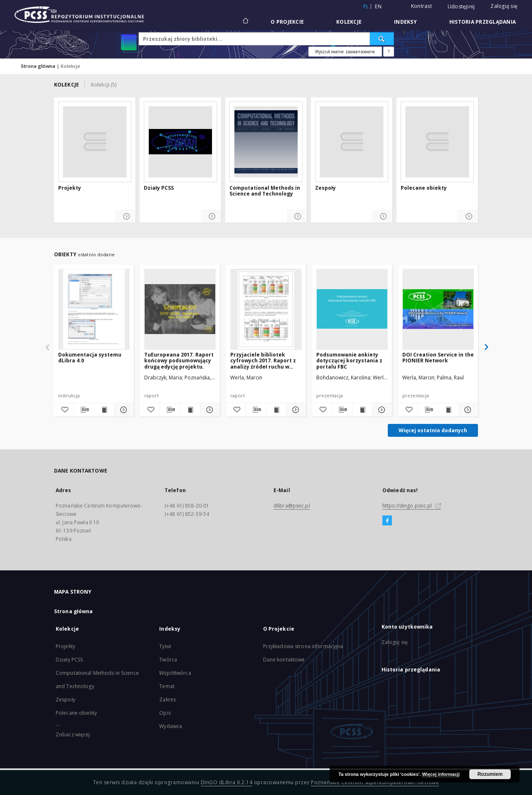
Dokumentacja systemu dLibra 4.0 (90, 358)
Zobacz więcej (73, 734)
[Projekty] (95, 142)
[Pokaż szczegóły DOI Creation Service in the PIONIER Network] (467, 410)
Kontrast (421, 6)
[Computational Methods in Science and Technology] (266, 142)
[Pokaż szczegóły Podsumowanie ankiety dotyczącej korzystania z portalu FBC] (381, 410)
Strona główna (38, 66)
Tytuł (165, 646)
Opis (165, 713)
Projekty (70, 188)
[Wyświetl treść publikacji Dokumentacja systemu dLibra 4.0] (104, 410)
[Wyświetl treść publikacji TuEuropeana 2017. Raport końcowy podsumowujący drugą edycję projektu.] (190, 410)
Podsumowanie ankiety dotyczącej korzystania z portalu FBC (349, 360)
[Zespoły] (352, 142)
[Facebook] (387, 521)
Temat (167, 686)
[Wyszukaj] (382, 39)
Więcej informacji (441, 774)
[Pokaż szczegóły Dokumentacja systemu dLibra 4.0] (123, 410)
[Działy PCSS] (180, 142)
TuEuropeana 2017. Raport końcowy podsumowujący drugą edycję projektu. (179, 360)
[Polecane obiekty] (437, 142)
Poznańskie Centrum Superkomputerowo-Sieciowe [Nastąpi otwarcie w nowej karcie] (375, 782)
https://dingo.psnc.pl (412, 506)
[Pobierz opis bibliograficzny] (84, 410)
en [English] (378, 6)
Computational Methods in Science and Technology (265, 191)
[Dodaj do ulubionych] (64, 410)
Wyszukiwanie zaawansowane (345, 52)
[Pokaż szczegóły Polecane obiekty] (468, 217)
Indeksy (405, 22)
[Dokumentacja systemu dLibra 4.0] (94, 309)
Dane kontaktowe (284, 660)
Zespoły (325, 188)
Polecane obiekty (424, 188)
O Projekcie (287, 22)
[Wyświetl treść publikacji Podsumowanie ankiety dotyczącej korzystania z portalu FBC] (362, 410)
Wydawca (171, 726)
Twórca (168, 660)
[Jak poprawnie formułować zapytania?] (389, 52)
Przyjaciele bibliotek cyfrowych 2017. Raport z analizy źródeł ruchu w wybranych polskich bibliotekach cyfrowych (263, 360)
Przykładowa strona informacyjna (303, 646)
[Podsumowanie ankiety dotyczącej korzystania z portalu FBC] (352, 309)
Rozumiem (490, 774)
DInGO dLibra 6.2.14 (227, 782)
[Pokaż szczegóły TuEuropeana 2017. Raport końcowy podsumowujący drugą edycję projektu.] (209, 410)
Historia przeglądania (483, 22)
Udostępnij (461, 7)
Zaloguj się (504, 6)
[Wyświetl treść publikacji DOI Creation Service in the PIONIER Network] (448, 410)
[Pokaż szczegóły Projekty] (126, 217)
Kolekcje (349, 22)
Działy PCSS (159, 188)
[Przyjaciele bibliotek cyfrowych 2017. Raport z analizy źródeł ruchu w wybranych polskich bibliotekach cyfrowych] (266, 309)
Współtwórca (175, 673)
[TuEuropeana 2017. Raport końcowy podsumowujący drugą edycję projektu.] (180, 309)
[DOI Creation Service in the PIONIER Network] (438, 309)
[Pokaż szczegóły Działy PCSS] (211, 217)
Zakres (167, 700)
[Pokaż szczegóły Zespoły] (383, 217)
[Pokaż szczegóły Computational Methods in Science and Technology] (297, 217)
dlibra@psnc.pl (292, 506)
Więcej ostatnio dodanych (433, 430)
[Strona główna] (245, 22)
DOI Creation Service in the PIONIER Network (438, 358)
